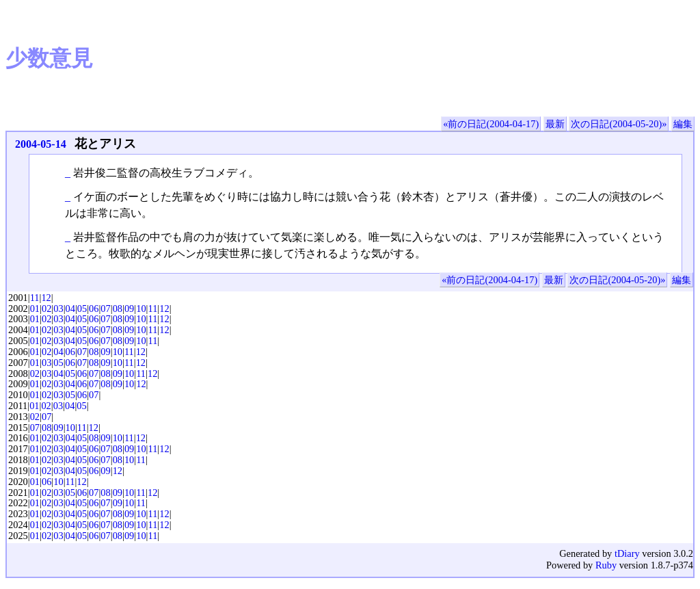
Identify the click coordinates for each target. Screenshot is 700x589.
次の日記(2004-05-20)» (619, 124)
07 (105, 309)
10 (141, 309)
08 (118, 309)
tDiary (627, 553)
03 (58, 309)
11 (35, 298)
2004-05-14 (41, 144)
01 (35, 309)
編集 (683, 124)
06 (94, 309)
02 (46, 309)
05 (82, 309)
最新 (555, 124)
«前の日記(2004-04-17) (491, 124)
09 (129, 309)
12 (46, 298)
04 (70, 309)
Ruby (606, 565)
